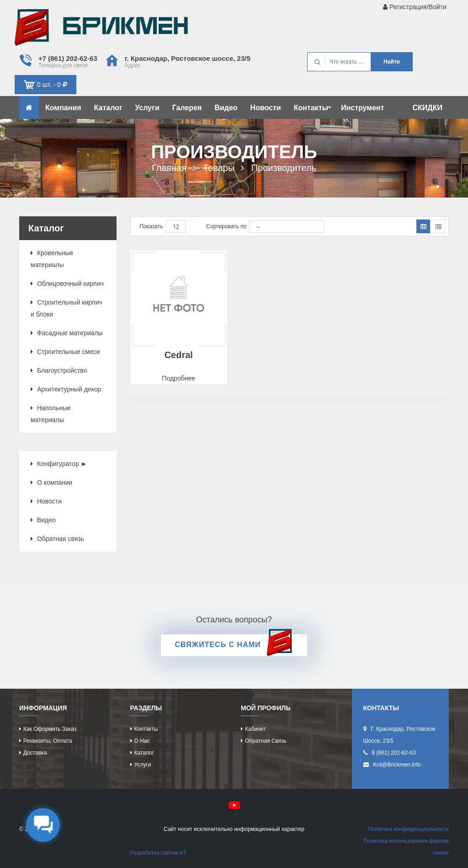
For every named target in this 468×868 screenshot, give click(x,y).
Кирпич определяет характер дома (101, 30)
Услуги (147, 108)
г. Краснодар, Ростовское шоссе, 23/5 (188, 58)
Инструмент (362, 108)
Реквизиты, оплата (48, 741)
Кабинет (255, 729)
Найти (392, 62)
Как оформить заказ (50, 729)
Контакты (313, 108)
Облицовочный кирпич (67, 284)
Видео (226, 108)
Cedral (179, 355)
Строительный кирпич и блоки (66, 308)
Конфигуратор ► (59, 464)
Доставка (35, 753)
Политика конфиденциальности (408, 829)
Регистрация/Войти (415, 7)
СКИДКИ (428, 108)
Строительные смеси (65, 352)
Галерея (187, 108)
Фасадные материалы (67, 333)
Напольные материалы (51, 414)
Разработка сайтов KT (159, 853)
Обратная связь (57, 539)
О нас (142, 741)
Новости (266, 108)
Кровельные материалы (52, 259)
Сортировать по (226, 226)
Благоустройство (59, 370)
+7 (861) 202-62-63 (68, 58)
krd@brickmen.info (397, 765)
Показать (152, 226)
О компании (51, 482)
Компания (63, 108)
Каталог (108, 108)
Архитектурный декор (66, 389)
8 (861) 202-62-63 (394, 753)
